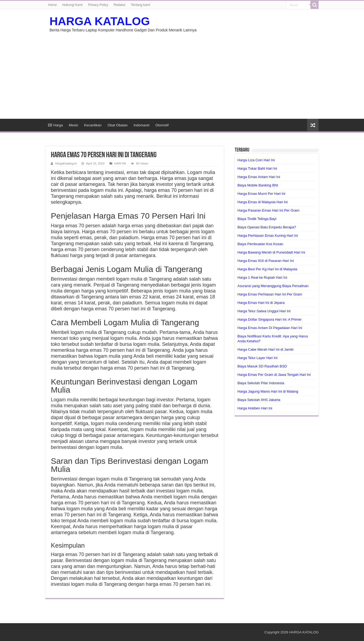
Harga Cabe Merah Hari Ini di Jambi (265, 349)
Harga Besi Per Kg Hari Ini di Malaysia (267, 269)
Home (52, 5)
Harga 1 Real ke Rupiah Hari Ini (262, 277)
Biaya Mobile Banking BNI (258, 185)
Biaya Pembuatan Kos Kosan (260, 244)
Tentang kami (140, 5)
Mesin (73, 125)
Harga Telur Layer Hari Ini (257, 358)
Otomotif (162, 125)
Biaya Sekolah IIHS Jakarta (259, 400)
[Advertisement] (182, 73)
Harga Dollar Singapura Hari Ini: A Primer (269, 319)
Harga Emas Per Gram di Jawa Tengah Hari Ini (274, 375)
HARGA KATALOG (100, 21)
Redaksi (119, 5)
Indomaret (142, 125)
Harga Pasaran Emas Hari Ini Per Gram (268, 210)
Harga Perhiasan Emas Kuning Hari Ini (268, 236)
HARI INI (120, 163)
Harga (55, 125)
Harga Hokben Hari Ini (255, 408)
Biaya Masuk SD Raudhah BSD (262, 366)
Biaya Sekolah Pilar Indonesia (261, 383)
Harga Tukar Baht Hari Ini (257, 168)
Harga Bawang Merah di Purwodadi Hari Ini (271, 252)
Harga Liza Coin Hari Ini (256, 160)
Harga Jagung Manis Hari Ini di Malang (268, 391)
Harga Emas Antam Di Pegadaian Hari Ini (270, 328)
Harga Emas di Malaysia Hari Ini (263, 202)
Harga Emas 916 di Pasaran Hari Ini (266, 261)
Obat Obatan (117, 125)
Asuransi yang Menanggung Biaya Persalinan (273, 286)
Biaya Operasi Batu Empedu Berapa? (267, 227)
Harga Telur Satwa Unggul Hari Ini (264, 311)
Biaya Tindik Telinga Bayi (257, 219)
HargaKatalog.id (66, 163)
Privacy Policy (98, 5)
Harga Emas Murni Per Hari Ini (261, 194)
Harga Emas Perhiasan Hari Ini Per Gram (270, 294)
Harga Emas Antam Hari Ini (259, 177)
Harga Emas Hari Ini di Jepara (261, 303)
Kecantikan (93, 125)
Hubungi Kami (72, 5)
